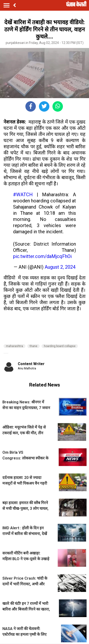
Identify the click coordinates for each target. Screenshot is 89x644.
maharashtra (14, 346)
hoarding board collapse (60, 346)
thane (33, 346)
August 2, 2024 (60, 267)
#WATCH (23, 195)
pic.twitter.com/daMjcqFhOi (42, 256)
